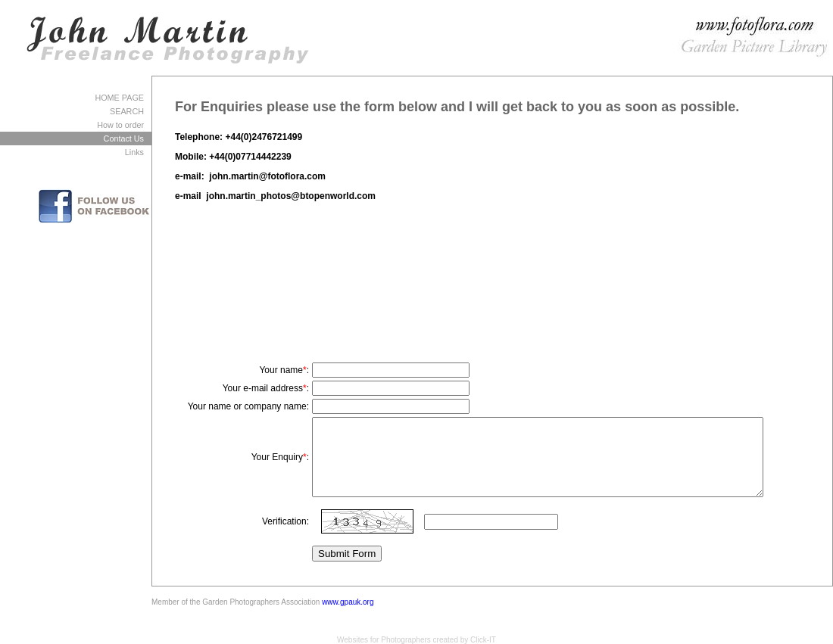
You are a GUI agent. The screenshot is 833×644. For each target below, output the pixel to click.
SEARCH (127, 111)
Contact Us (124, 138)
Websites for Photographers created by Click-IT (416, 640)
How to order (120, 125)
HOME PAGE (119, 98)
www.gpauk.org (348, 602)
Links (134, 152)
